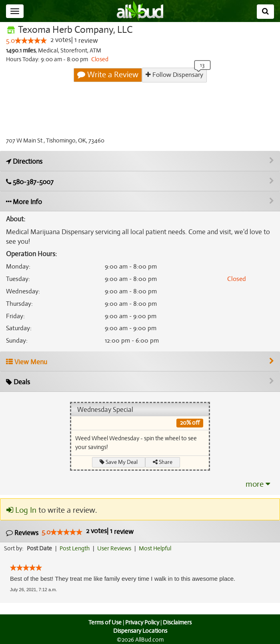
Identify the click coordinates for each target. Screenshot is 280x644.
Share (163, 462)
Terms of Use (104, 622)
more (258, 484)
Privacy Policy (142, 622)
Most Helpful (158, 548)
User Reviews (116, 548)
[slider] (31, 41)
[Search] (265, 12)
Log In (21, 510)
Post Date (40, 548)
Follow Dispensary (174, 75)
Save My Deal (119, 462)
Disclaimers (178, 622)
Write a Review (108, 75)
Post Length (76, 548)
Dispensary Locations (140, 631)
